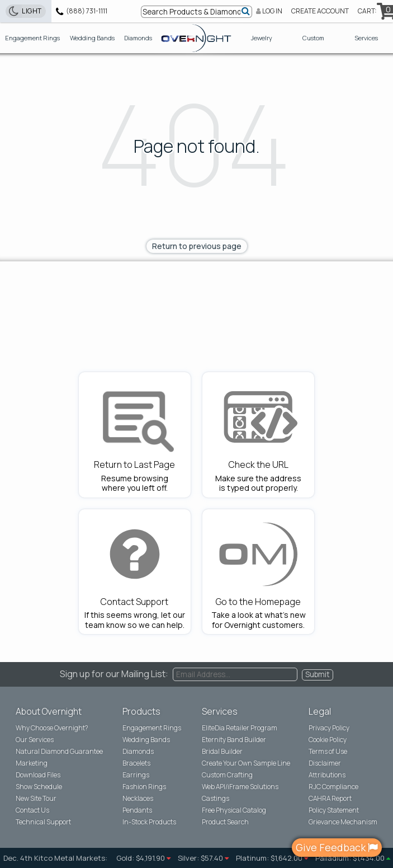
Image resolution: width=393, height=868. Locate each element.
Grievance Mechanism (343, 822)
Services (366, 38)
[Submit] (247, 10)
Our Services (35, 740)
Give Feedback (337, 847)
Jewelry (262, 38)
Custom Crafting (227, 775)
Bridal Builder (222, 752)
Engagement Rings (32, 38)
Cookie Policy (328, 740)
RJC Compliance (333, 787)
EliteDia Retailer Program (240, 728)
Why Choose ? (52, 728)
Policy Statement (334, 810)
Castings (216, 799)
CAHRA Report (330, 799)
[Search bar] (197, 12)
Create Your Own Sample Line (246, 763)
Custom (313, 38)
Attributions (327, 775)
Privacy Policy (329, 728)
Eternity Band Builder (234, 740)
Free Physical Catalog (234, 810)
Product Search (225, 822)
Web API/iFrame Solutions (240, 787)
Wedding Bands (92, 38)
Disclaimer (325, 763)
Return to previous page (197, 246)
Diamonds (138, 38)
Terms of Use (328, 752)
